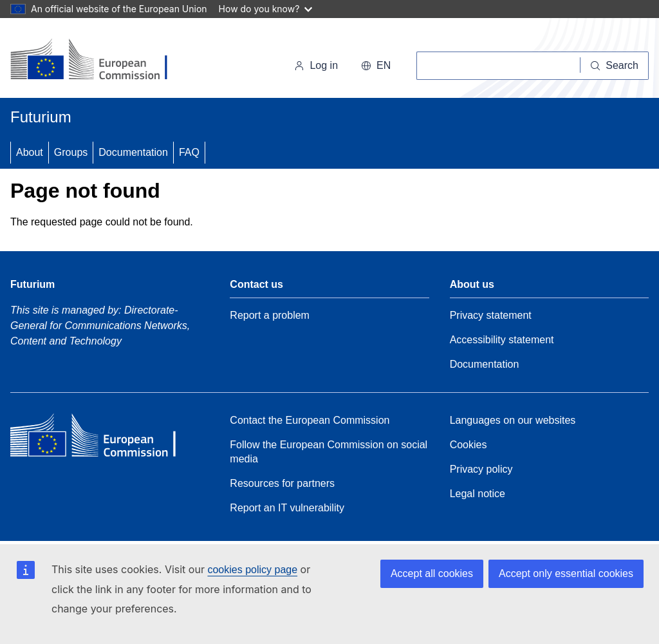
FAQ (189, 152)
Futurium (41, 117)
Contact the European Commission (310, 420)
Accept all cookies (432, 573)
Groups (71, 152)
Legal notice (478, 494)
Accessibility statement (502, 340)
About (30, 152)
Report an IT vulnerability (287, 508)
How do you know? (266, 9)
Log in (316, 65)
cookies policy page (252, 570)
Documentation (133, 152)
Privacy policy (481, 469)
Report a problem (270, 315)
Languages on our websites (513, 420)
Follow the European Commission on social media (329, 452)
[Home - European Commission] (99, 61)
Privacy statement (491, 315)
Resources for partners (282, 483)
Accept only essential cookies (566, 573)
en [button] (376, 65)
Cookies (469, 445)
